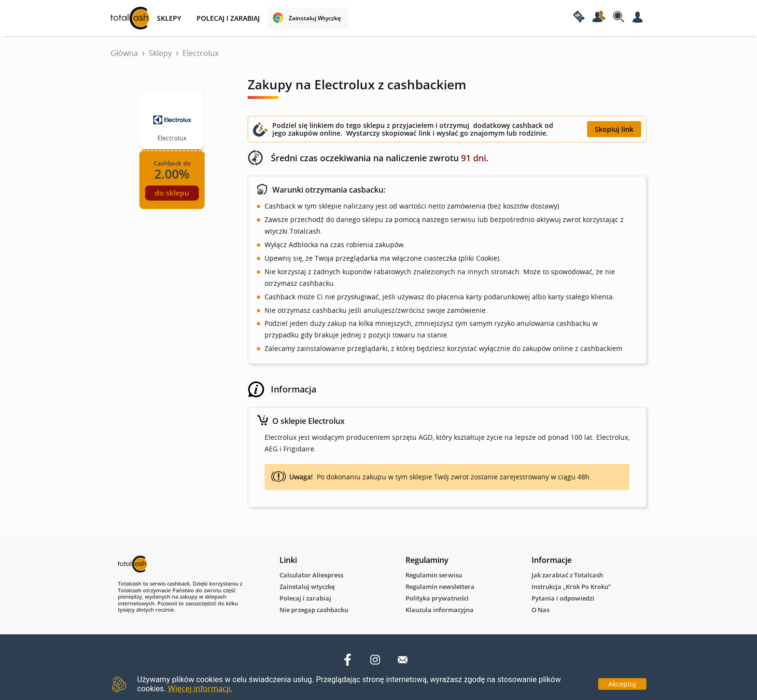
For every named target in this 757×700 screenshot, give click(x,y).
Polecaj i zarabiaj (228, 18)
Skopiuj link (614, 129)
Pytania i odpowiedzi (563, 598)
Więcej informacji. (200, 688)
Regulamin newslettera (440, 587)
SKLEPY (169, 18)
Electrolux (201, 53)
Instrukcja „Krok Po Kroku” (571, 587)
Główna (124, 53)
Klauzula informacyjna (440, 610)
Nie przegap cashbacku (314, 610)
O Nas (540, 610)
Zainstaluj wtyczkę (315, 18)
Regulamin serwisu (434, 575)
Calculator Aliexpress (311, 575)
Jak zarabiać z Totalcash (567, 575)
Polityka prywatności (437, 598)
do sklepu (172, 193)
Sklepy (160, 53)
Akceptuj (622, 683)
